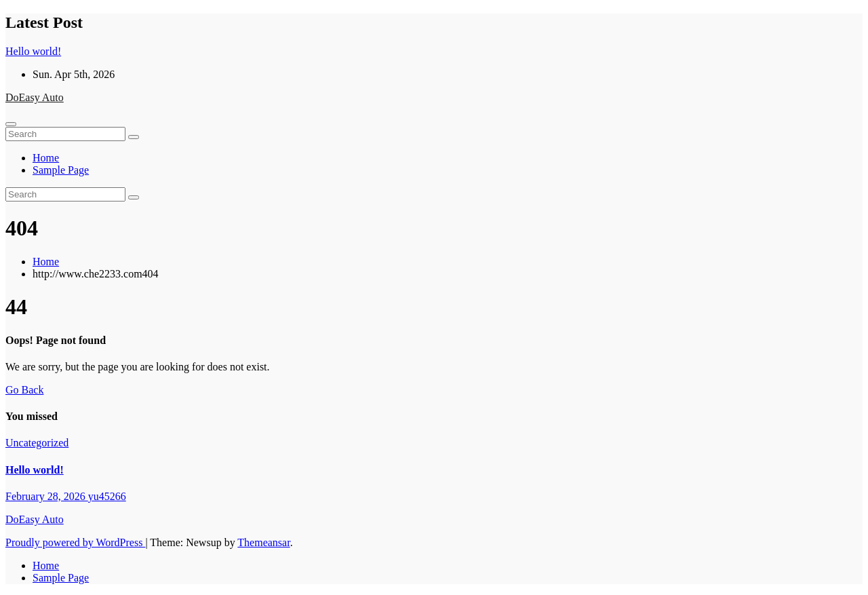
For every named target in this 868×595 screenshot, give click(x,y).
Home (46, 158)
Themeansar (263, 542)
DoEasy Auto (35, 97)
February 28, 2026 (47, 496)
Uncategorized (37, 443)
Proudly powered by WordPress (75, 542)
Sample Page (61, 170)
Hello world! (35, 470)
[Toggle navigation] (11, 124)
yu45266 (107, 496)
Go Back (24, 390)
